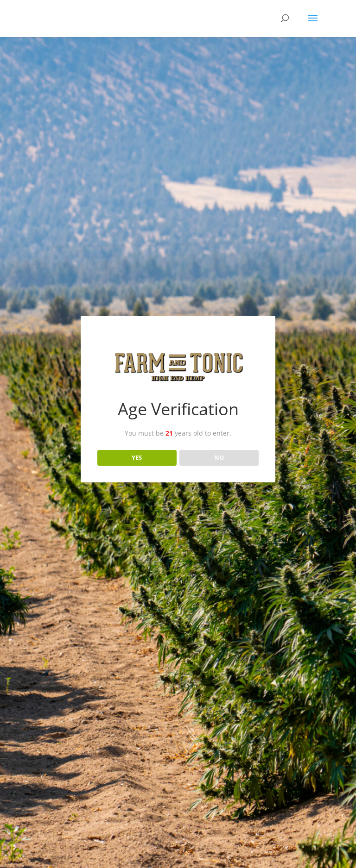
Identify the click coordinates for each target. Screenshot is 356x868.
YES (137, 457)
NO (219, 457)
